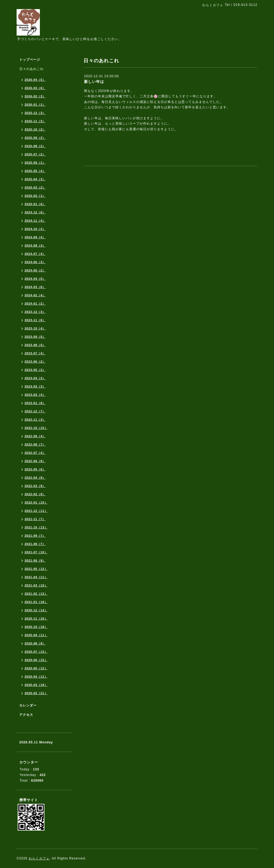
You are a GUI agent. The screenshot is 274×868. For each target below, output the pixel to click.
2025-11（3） (35, 121)
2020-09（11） (36, 635)
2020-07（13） (36, 652)
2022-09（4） (35, 436)
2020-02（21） (36, 693)
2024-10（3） (35, 229)
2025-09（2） (35, 138)
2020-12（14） (36, 610)
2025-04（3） (35, 179)
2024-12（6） (35, 212)
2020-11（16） (36, 619)
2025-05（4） (35, 171)
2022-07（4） (35, 453)
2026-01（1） (35, 105)
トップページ (30, 60)
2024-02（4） (35, 295)
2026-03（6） (35, 88)
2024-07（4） (35, 254)
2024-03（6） (35, 287)
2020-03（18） (36, 685)
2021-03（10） (36, 585)
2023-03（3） (35, 386)
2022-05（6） (35, 469)
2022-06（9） (35, 461)
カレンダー (28, 705)
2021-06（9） (35, 560)
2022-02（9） (35, 494)
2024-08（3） (35, 245)
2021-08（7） (35, 544)
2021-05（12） (36, 569)
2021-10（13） (36, 527)
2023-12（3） (35, 312)
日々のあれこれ (31, 69)
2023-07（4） (35, 353)
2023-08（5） (35, 345)
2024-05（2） (35, 270)
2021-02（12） (36, 594)
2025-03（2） (35, 187)
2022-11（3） (35, 420)
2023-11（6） (35, 320)
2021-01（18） (36, 602)
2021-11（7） (35, 519)
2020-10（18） (36, 627)
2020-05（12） (36, 668)
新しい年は (94, 82)
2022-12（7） (35, 411)
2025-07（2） (35, 154)
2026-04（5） (35, 80)
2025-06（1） (35, 163)
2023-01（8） (35, 403)
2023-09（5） (35, 337)
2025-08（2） (35, 146)
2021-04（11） (36, 577)
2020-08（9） (35, 643)
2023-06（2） (35, 362)
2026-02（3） (35, 96)
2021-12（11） (36, 511)
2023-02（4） (35, 395)
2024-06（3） (35, 262)
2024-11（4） (35, 221)
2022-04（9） (35, 478)
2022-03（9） (35, 486)
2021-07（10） (36, 552)
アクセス (26, 715)
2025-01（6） (35, 204)
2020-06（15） (36, 660)
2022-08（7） (35, 444)
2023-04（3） (35, 378)
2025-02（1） (35, 196)
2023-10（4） (35, 328)
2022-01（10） (36, 502)
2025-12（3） (35, 113)
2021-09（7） (35, 536)
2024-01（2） (35, 304)
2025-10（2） (35, 129)
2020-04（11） (36, 677)
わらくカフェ (39, 858)
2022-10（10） (36, 428)
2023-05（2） (35, 370)
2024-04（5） (35, 279)
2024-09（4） (35, 237)
